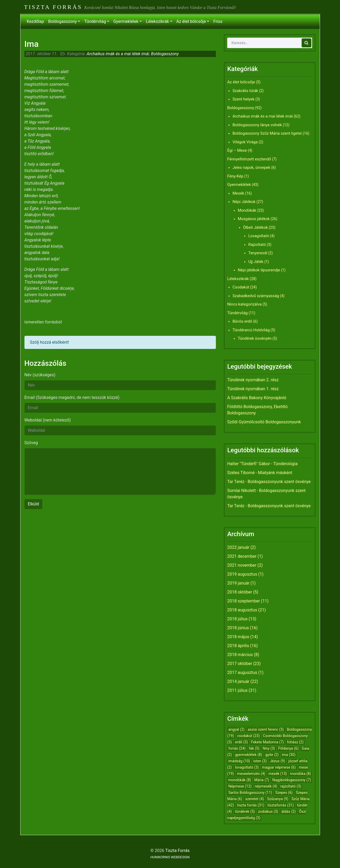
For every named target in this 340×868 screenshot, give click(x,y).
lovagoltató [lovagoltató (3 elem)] (247, 767)
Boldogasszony (62, 21)
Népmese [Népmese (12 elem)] (240, 786)
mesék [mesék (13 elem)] (278, 774)
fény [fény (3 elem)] (269, 748)
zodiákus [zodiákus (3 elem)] (268, 811)
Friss (218, 21)
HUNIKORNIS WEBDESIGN (170, 857)
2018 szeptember (243, 601)
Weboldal (48, 420)
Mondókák (247, 210)
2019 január (238, 583)
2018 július (237, 619)
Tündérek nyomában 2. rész (253, 380)
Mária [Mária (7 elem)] (262, 780)
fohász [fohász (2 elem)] (295, 742)
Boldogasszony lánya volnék (257, 125)
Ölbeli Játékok (255, 227)
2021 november (242, 565)
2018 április (238, 646)
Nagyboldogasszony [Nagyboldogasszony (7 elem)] (291, 780)
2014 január (238, 681)
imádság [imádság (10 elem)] (239, 761)
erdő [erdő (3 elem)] (242, 742)
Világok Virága (245, 142)
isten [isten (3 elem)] (260, 761)
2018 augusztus (242, 610)
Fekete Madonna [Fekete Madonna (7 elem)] (268, 742)
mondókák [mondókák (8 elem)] (240, 780)
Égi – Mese (237, 150)
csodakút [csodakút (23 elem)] (248, 736)
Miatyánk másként (275, 473)
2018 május (238, 637)
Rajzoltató (257, 245)
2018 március (240, 655)
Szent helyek (243, 99)
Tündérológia (285, 464)
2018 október (240, 592)
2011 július (237, 690)
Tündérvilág (95, 21)
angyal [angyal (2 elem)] (236, 729)
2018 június (238, 628)
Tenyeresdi (258, 253)
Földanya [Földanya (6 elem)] (288, 748)
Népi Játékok (244, 202)
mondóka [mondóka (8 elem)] (301, 774)
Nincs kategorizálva (244, 304)
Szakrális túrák (245, 91)
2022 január (238, 547)
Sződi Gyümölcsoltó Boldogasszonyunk (264, 422)
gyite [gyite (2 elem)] (272, 755)
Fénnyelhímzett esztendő (249, 159)
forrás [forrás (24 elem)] (237, 748)
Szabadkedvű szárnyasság (256, 296)
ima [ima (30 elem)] (289, 755)
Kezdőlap (35, 21)
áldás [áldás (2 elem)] (289, 811)
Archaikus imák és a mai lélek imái (118, 54)
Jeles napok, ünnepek (251, 167)
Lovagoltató (259, 236)
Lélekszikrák (158, 21)
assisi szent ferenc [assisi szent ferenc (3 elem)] (266, 729)
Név (40, 375)
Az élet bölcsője (191, 21)
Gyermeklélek (126, 21)
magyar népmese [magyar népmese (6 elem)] (279, 767)
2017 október (240, 664)
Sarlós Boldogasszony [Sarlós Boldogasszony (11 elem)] (250, 793)
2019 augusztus (242, 574)
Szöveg (31, 443)
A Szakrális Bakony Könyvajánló (257, 398)
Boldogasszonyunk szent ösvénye (279, 482)
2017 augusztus (242, 672)
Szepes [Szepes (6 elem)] (284, 793)
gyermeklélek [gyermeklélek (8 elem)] (249, 755)
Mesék (238, 193)
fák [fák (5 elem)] (254, 748)
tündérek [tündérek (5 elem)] (245, 811)
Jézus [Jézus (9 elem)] (277, 761)
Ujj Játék (256, 262)
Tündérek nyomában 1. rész (253, 389)
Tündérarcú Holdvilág (251, 330)
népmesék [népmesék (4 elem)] (266, 786)
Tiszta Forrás (53, 7)
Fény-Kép (235, 176)
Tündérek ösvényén (255, 338)
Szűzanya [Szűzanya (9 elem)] (278, 799)
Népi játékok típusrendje (259, 270)
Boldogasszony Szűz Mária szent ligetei (267, 133)
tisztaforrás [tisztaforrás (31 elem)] (281, 805)
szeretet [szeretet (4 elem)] (255, 799)
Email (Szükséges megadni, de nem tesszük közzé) (72, 397)
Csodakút (241, 287)
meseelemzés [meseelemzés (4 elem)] (251, 774)
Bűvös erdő (242, 321)
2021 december (242, 556)
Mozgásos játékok (254, 219)
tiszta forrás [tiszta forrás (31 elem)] (251, 805)
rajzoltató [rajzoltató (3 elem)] (291, 786)
